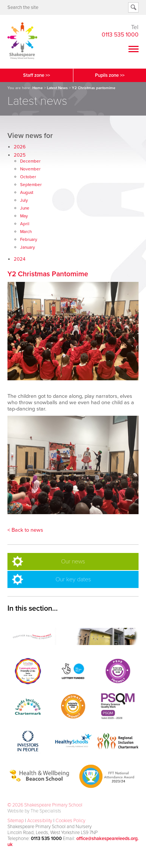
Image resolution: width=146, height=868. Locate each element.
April (25, 224)
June (25, 208)
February (29, 239)
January (28, 247)
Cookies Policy (70, 821)
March (26, 232)
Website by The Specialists (34, 811)
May (24, 216)
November (30, 169)
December (30, 161)
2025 (20, 155)
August (27, 192)
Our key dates (73, 579)
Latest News (57, 88)
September (31, 185)
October (28, 177)
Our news (73, 562)
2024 (20, 259)
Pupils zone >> (110, 75)
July (24, 200)
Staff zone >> (36, 75)
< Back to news (25, 530)
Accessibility (40, 821)
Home (38, 88)
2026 (20, 147)
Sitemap (16, 821)
